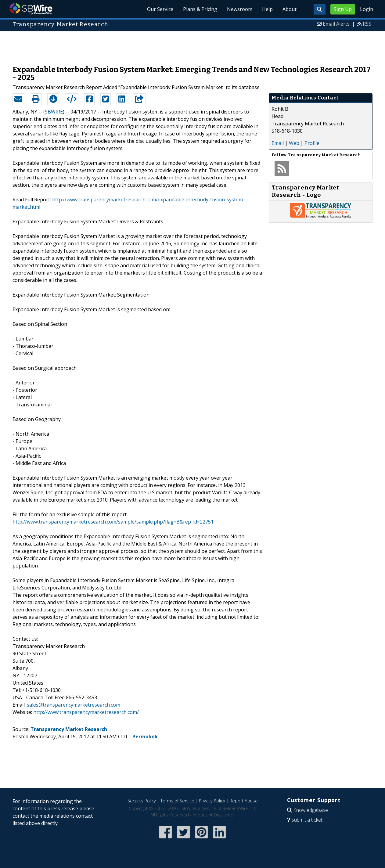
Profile (312, 143)
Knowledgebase (311, 810)
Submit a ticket (307, 820)
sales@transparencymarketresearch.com (74, 705)
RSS (367, 24)
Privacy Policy (212, 801)
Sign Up (343, 9)
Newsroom (240, 9)
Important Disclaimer (214, 815)
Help (267, 9)
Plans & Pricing (200, 9)
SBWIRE (54, 112)
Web (294, 143)
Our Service (160, 9)
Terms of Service (177, 801)
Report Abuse (244, 801)
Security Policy (142, 801)
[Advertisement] (192, 45)
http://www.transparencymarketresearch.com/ (86, 712)
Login (367, 9)
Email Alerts (336, 24)
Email (278, 143)
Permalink (145, 737)
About (290, 9)
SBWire (31, 9)
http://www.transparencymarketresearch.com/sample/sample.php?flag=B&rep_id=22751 (113, 522)
